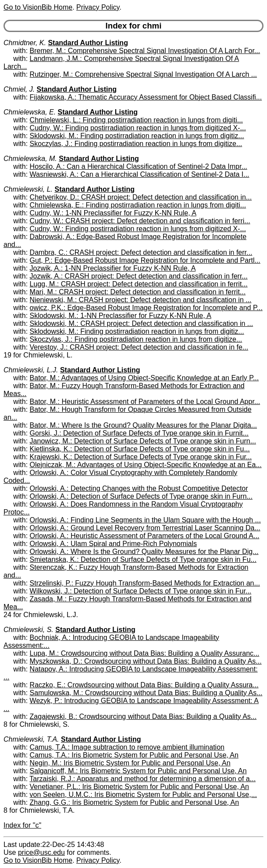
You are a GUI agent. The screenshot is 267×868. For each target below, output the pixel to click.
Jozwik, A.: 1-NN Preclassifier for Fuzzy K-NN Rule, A (113, 268)
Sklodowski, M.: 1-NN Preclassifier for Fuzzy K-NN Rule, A (121, 316)
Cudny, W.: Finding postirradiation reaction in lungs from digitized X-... (138, 128)
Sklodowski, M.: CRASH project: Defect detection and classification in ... (142, 323)
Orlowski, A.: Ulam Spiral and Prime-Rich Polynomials (113, 544)
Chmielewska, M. (30, 159)
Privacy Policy (98, 7)
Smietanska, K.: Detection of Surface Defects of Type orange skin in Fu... (143, 559)
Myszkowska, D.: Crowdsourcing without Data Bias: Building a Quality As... (146, 661)
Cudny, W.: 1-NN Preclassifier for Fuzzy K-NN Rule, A (113, 213)
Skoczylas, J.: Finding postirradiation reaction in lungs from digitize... (136, 144)
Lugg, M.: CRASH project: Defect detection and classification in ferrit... (139, 284)
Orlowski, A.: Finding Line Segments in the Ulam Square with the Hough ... (145, 520)
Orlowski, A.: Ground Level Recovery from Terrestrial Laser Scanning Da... (145, 528)
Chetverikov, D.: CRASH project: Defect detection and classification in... (141, 197)
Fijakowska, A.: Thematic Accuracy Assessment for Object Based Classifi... (146, 97)
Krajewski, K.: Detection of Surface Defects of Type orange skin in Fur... (141, 457)
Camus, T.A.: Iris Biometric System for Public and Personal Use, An (134, 755)
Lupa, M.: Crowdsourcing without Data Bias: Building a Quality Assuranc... (145, 653)
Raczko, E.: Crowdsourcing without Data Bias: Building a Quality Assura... (144, 685)
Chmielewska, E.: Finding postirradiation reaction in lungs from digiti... (138, 205)
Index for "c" (22, 825)
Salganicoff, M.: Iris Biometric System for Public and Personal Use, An (138, 771)
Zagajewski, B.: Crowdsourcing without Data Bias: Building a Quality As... (143, 716)
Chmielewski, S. (28, 630)
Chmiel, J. (19, 89)
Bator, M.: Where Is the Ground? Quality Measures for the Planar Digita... (143, 425)
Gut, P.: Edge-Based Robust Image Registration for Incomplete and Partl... (145, 260)
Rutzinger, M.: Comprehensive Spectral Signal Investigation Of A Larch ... (143, 74)
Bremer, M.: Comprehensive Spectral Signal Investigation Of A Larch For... (145, 51)
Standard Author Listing (88, 43)
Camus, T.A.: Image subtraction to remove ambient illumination (127, 747)
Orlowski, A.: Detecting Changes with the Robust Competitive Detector (139, 488)
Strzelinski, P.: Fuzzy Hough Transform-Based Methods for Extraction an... (145, 583)
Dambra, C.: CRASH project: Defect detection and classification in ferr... (141, 252)
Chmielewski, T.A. (31, 739)
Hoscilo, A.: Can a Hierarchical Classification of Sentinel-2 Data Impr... (139, 166)
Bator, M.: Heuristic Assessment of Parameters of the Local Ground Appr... (145, 402)
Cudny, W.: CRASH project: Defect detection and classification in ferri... (140, 221)
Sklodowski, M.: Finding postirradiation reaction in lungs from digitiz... (137, 136)
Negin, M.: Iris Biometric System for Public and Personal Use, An (130, 763)
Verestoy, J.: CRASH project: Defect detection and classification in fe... (139, 347)
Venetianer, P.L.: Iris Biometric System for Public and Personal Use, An (139, 787)
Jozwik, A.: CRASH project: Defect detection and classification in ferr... (139, 276)
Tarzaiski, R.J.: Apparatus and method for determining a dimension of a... (142, 779)
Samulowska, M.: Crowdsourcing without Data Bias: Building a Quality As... (146, 693)
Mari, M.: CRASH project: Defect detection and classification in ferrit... (138, 292)
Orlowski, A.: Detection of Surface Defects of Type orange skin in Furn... (141, 496)
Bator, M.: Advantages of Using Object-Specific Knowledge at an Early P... (144, 378)
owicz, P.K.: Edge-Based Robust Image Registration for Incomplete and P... (146, 308)
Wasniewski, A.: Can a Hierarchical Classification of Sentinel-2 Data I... (140, 174)
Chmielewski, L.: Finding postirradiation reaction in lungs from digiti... (136, 120)
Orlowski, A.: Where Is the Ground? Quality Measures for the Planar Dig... (144, 552)
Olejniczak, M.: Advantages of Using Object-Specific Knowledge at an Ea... (146, 465)
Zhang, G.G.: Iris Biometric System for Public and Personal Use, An (135, 802)
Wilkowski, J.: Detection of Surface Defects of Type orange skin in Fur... (141, 591)
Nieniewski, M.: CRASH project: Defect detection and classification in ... (141, 300)
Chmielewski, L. (28, 189)
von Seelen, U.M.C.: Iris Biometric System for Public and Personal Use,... (143, 795)
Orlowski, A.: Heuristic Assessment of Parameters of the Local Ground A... (145, 536)
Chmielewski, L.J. (31, 370)
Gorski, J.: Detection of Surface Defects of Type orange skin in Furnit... (139, 433)
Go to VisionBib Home (38, 7)
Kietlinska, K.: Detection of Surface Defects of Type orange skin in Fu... (140, 449)
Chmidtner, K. (25, 43)
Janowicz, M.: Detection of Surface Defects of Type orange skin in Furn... (143, 441)
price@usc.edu (41, 852)
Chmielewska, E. (30, 112)
